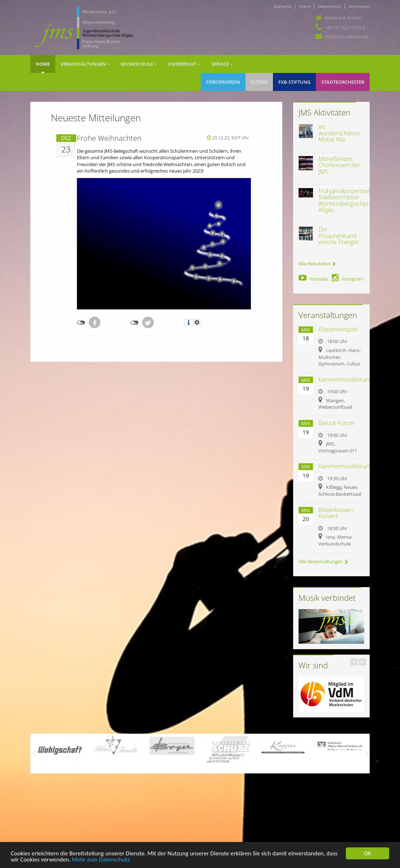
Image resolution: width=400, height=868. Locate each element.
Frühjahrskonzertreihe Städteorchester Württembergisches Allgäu (347, 201)
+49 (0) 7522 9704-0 (345, 27)
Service (222, 64)
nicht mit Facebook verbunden (81, 323)
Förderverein (223, 82)
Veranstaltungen (85, 64)
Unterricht (184, 64)
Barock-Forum (336, 423)
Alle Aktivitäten (317, 264)
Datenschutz (330, 6)
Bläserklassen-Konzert (337, 513)
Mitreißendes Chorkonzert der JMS (339, 165)
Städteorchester (343, 82)
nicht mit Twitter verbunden (134, 323)
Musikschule (139, 64)
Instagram (348, 279)
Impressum (359, 6)
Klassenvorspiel (338, 329)
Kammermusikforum (345, 379)
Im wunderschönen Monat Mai (339, 133)
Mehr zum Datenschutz (101, 860)
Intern (305, 6)
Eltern (259, 82)
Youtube (313, 279)
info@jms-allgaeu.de (346, 36)
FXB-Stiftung (294, 82)
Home (43, 64)
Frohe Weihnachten (109, 138)
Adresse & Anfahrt (344, 18)
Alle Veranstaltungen (323, 561)
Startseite (282, 6)
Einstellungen (197, 322)
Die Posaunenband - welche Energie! (339, 236)
